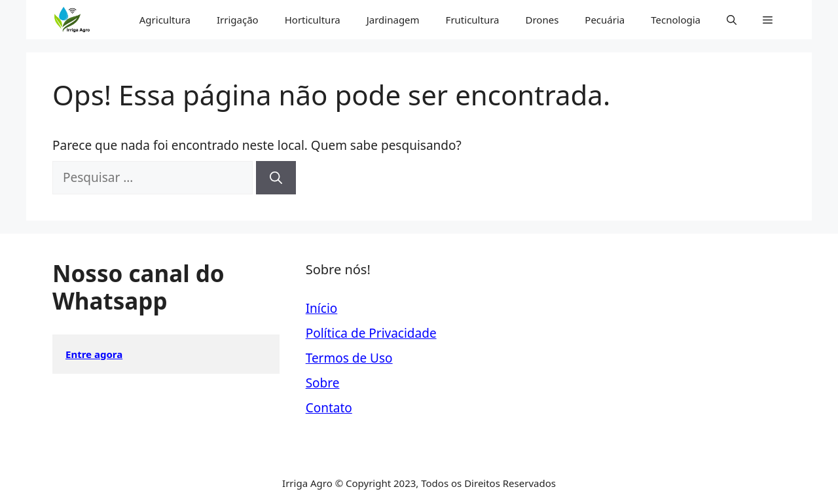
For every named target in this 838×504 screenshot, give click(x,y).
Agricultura (165, 20)
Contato (329, 408)
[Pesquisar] (276, 178)
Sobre (323, 383)
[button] (732, 20)
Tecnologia (676, 20)
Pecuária (605, 20)
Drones (542, 20)
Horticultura (313, 20)
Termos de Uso (349, 358)
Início (322, 308)
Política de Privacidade (371, 333)
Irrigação (238, 20)
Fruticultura (473, 20)
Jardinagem (393, 20)
